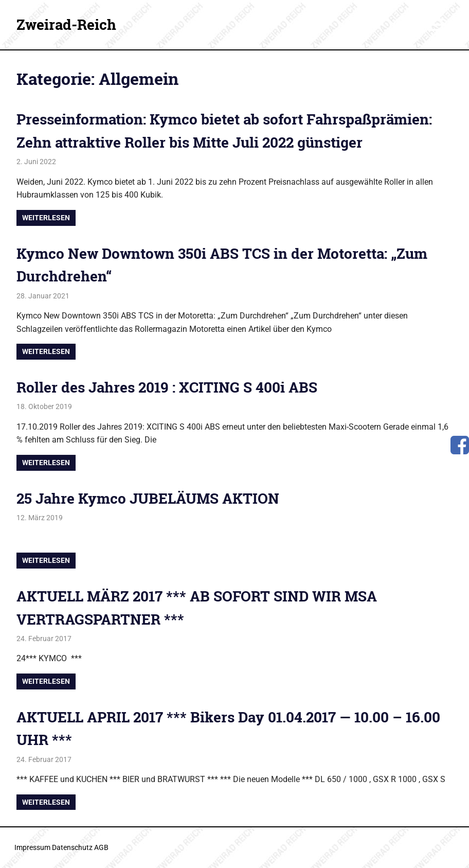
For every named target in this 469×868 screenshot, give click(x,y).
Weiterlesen (46, 218)
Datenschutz (72, 847)
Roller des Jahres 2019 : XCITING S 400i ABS (167, 387)
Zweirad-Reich (66, 24)
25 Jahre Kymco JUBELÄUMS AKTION (148, 498)
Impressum (32, 847)
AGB (101, 847)
